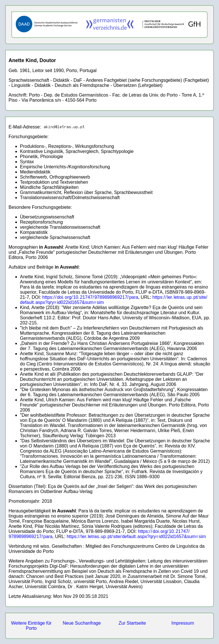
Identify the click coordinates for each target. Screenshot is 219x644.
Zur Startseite (132, 623)
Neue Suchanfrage (82, 623)
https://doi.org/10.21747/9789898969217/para (90, 297)
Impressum (183, 623)
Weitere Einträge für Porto (31, 626)
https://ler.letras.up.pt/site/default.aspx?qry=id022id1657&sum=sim (136, 536)
